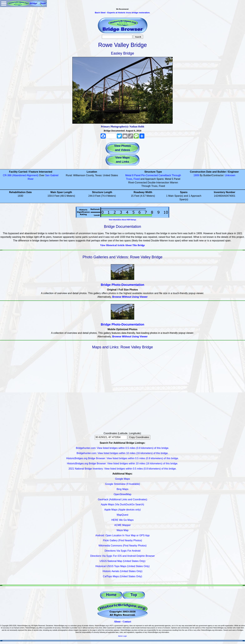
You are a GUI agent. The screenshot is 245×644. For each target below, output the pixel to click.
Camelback (165, 175)
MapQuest (122, 515)
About (117, 622)
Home (111, 595)
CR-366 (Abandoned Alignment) (21, 175)
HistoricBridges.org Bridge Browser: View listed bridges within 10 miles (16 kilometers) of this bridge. (122, 463)
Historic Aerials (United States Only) (122, 571)
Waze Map (122, 530)
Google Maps (122, 479)
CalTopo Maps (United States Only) (123, 576)
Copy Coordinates (139, 437)
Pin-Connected (150, 175)
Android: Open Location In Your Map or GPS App (123, 535)
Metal (128, 175)
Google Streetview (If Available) (123, 484)
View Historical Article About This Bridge (122, 245)
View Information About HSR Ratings (122, 220)
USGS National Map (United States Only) (123, 561)
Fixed (137, 179)
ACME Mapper (123, 525)
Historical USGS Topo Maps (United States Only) (123, 566)
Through (176, 175)
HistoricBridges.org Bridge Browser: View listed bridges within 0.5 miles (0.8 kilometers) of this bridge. (122, 458)
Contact (127, 622)
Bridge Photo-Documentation (122, 285)
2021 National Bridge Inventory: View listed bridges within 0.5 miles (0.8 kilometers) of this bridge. (123, 469)
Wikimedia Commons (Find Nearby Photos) (122, 546)
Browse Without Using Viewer (130, 297)
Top (134, 595)
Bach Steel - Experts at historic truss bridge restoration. (122, 13)
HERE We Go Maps (122, 520)
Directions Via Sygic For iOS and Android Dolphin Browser (122, 556)
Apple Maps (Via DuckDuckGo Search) (122, 504)
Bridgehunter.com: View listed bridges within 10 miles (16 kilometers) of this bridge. (122, 453)
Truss (129, 179)
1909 (196, 175)
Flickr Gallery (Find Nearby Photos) (122, 540)
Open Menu (4, 4)
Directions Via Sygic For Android (122, 551)
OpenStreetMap (123, 494)
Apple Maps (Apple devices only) (122, 510)
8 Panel (136, 175)
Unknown (230, 175)
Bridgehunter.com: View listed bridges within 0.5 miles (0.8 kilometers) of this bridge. (122, 448)
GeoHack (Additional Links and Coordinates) (122, 499)
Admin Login (122, 636)
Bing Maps (122, 489)
